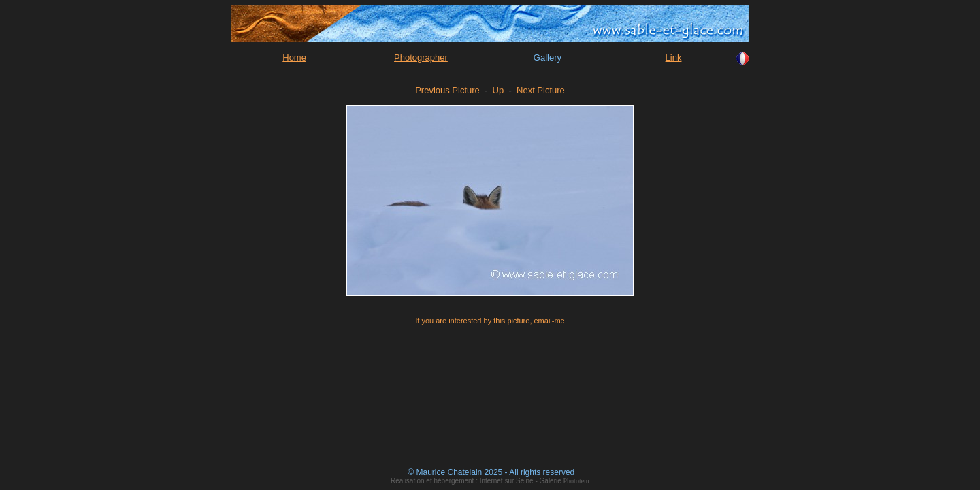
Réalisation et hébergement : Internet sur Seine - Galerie (477, 481)
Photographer (421, 58)
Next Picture (541, 90)
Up (499, 90)
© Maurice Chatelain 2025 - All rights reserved (491, 472)
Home (294, 58)
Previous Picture (447, 90)
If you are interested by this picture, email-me (490, 321)
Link (674, 58)
